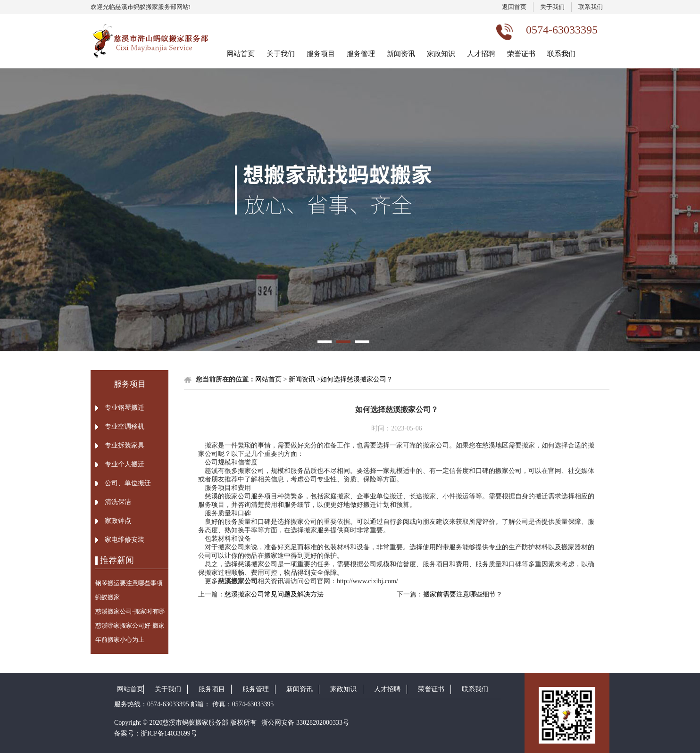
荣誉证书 (521, 54)
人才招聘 (481, 54)
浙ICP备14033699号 (169, 733)
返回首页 (514, 7)
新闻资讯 (401, 54)
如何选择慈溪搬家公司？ (357, 379)
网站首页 (241, 54)
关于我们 (552, 7)
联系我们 (591, 7)
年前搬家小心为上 (120, 640)
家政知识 (441, 54)
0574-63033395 (168, 704)
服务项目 (321, 54)
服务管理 (361, 54)
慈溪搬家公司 (238, 581)
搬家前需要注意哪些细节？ (463, 594)
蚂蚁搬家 (108, 597)
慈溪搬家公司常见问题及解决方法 (274, 594)
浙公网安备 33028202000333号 (304, 723)
